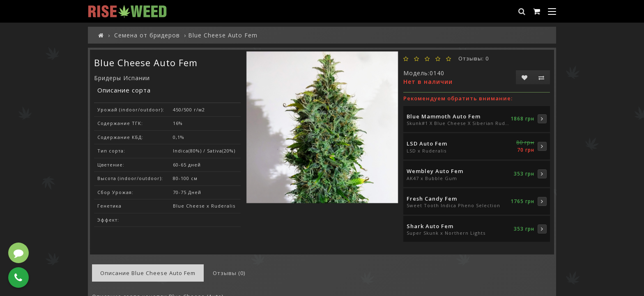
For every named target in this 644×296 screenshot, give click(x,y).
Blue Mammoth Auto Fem (444, 116)
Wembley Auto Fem (435, 171)
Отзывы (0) (229, 273)
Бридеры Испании (122, 78)
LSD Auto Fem (427, 143)
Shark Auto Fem (430, 226)
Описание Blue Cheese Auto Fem (148, 273)
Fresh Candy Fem (432, 199)
